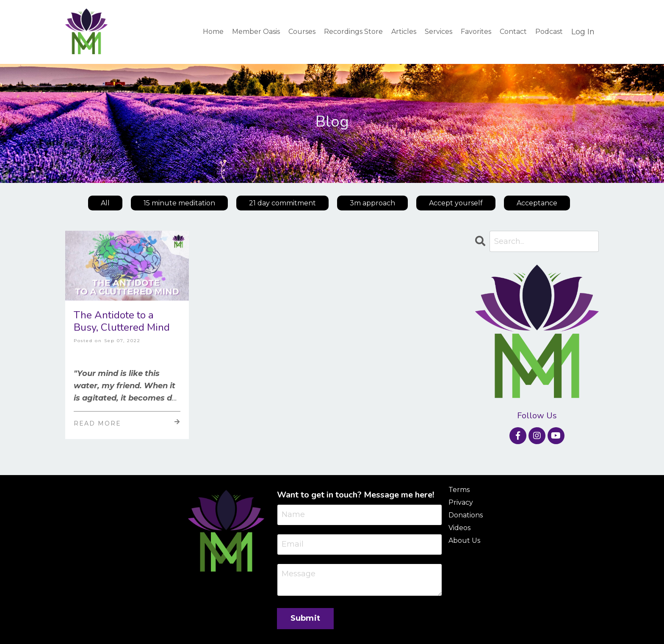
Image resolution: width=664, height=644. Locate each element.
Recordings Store (353, 32)
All (105, 203)
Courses (302, 32)
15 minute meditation (179, 203)
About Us (464, 540)
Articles (404, 32)
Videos (459, 528)
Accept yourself (456, 203)
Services (439, 32)
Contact (513, 32)
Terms (459, 490)
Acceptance (537, 203)
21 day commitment (282, 203)
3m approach (372, 203)
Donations (466, 515)
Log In (583, 32)
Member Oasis (256, 32)
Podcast (549, 32)
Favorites (476, 32)
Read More (127, 423)
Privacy (461, 502)
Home (213, 32)
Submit (306, 618)
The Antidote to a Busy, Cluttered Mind (122, 321)
